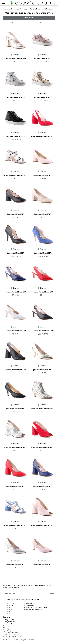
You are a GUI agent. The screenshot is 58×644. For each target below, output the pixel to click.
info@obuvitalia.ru (9, 624)
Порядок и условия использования (35, 607)
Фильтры (43, 23)
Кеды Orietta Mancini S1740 (16, 97)
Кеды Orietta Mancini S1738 (16, 136)
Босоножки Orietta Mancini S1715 (43, 448)
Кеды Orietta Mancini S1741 (43, 59)
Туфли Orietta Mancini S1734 (43, 175)
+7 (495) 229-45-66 (9, 622)
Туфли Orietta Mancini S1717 (43, 564)
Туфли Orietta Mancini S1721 (15, 564)
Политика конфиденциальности (28, 599)
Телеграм (6, 626)
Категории (29, 18)
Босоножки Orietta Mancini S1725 (43, 331)
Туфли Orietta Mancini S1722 (43, 370)
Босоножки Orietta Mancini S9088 (15, 59)
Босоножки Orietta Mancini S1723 (15, 370)
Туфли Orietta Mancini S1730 (15, 253)
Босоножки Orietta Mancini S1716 (15, 448)
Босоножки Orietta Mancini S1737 (43, 136)
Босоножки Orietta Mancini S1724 (43, 525)
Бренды (10, 609)
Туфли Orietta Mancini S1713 (43, 486)
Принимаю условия (22, 599)
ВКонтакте (6, 628)
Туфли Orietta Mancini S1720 (15, 409)
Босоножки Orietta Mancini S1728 (15, 292)
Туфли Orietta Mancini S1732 (43, 214)
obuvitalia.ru (11, 640)
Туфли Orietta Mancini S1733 (15, 214)
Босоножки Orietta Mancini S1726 (15, 331)
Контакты (10, 603)
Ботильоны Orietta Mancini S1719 (43, 409)
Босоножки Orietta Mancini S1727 (43, 292)
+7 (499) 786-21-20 (9, 620)
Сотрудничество (29, 605)
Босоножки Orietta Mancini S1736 (15, 175)
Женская (10, 605)
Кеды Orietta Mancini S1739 (43, 97)
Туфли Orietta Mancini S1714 (15, 486)
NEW (9, 611)
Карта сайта (28, 603)
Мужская (10, 607)
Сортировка (16, 23)
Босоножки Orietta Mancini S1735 (15, 525)
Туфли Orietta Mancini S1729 (43, 253)
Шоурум (10, 614)
